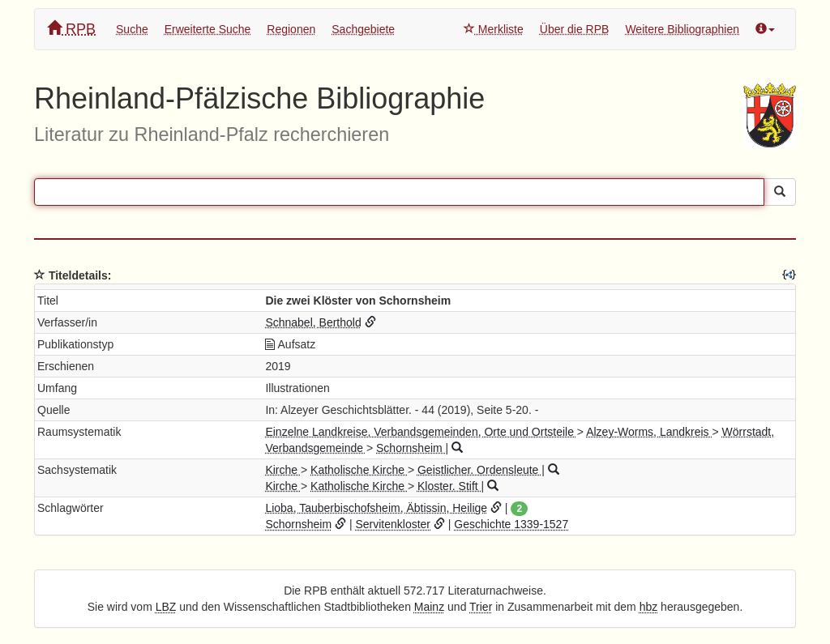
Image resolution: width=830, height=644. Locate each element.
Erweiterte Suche (208, 29)
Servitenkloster (393, 524)
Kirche (283, 470)
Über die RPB (575, 29)
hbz (649, 607)
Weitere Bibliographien (682, 29)
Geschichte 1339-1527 (511, 524)
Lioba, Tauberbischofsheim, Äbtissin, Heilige (376, 508)
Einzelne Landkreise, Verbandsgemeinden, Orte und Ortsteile (421, 432)
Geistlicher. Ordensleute (479, 470)
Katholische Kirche (359, 470)
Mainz (429, 607)
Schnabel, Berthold (313, 322)
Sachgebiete (363, 29)
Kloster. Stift (449, 486)
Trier (481, 607)
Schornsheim (411, 448)
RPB (71, 29)
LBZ (166, 607)
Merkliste (494, 29)
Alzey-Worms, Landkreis (649, 432)
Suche (132, 29)
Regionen (291, 29)
